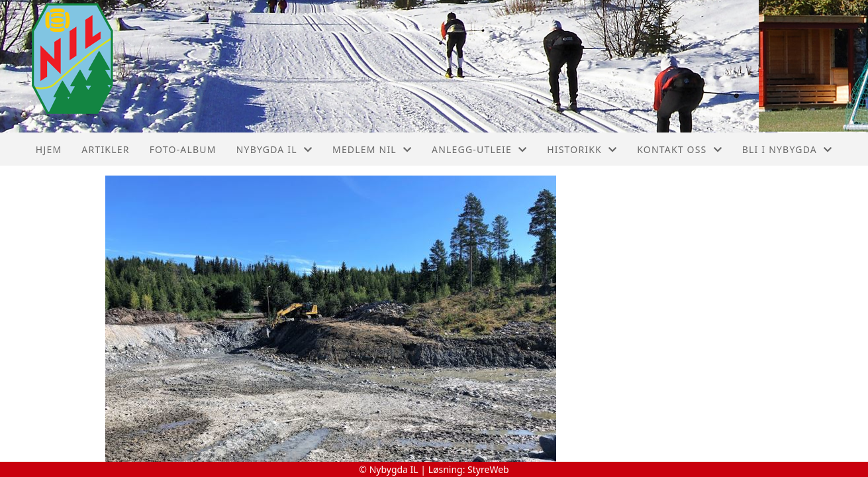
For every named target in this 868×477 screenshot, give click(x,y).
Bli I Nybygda (787, 149)
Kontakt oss (680, 149)
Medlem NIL (372, 149)
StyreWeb (488, 469)
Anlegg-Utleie (479, 149)
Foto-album (183, 149)
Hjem (49, 149)
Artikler (105, 149)
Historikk (582, 149)
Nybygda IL (274, 149)
